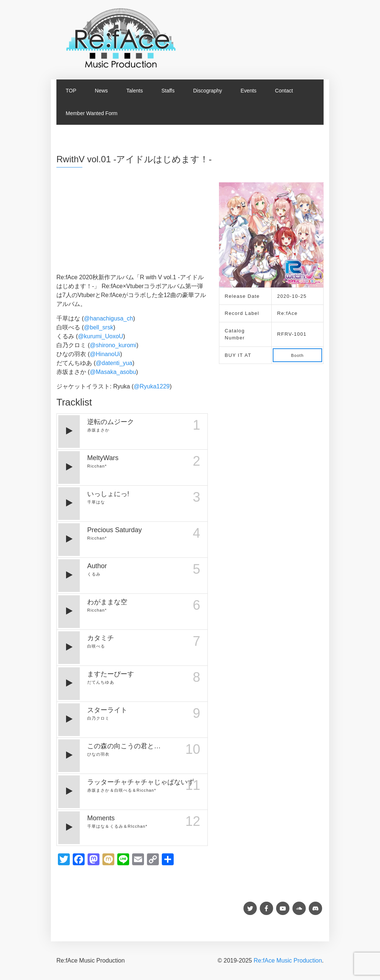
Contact (284, 91)
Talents (135, 91)
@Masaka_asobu (113, 372)
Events (248, 91)
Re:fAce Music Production (288, 961)
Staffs (168, 91)
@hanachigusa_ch (109, 318)
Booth (297, 355)
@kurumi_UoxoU (101, 336)
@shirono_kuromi (113, 345)
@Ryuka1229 (152, 386)
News (101, 91)
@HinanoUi (105, 354)
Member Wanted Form (92, 113)
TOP (71, 91)
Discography (207, 91)
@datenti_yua (114, 363)
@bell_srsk (99, 327)
